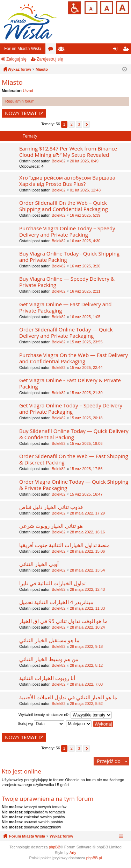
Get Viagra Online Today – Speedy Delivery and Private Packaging (71, 409)
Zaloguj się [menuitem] (117, 50)
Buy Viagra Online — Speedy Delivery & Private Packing (67, 282)
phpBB (55, 847)
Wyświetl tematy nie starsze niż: (65, 715)
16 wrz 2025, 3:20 (85, 266)
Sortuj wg (41, 724)
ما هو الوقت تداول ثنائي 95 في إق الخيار (63, 621)
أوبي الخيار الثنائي (39, 564)
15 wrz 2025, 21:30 (86, 393)
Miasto (12, 82)
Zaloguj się (16, 59)
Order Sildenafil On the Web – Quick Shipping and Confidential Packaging (64, 206)
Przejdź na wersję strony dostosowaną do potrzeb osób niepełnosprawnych (75, 8)
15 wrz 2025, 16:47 (86, 494)
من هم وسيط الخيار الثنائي (49, 659)
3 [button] (79, 124)
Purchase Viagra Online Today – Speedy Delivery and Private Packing (67, 232)
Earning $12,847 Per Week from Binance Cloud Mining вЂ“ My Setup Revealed (68, 152)
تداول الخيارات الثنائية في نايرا (52, 583)
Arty (73, 853)
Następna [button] (86, 124)
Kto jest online (21, 771)
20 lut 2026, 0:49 (84, 161)
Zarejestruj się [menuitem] (127, 50)
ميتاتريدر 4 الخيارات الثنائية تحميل (56, 602)
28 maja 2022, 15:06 (87, 551)
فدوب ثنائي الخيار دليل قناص (51, 507)
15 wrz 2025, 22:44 (86, 367)
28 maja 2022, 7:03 (86, 684)
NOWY (21, 113)
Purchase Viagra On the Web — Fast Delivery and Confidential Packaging (74, 358)
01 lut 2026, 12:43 (85, 190)
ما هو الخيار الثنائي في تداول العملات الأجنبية (68, 697)
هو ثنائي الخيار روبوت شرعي (51, 526)
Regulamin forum (20, 101)
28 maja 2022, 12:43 (87, 589)
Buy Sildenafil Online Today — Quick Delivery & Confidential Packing (74, 434)
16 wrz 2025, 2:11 (85, 291)
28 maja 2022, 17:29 (87, 513)
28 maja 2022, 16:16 (87, 532)
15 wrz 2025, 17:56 (86, 469)
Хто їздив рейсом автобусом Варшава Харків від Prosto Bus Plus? (67, 181)
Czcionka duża (122, 7)
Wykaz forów (61, 836)
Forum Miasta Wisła (23, 49)
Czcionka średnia (106, 7)
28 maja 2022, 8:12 (86, 665)
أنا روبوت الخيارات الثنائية (47, 678)
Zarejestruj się (50, 59)
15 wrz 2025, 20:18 (86, 418)
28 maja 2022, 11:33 (87, 608)
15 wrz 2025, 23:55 (86, 342)
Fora (52, 50)
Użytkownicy (63, 50)
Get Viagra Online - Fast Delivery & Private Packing (70, 383)
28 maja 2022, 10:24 (87, 627)
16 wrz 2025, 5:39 (85, 215)
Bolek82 (59, 161)
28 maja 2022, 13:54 (87, 570)
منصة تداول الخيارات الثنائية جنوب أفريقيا (64, 545)
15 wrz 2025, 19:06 (86, 443)
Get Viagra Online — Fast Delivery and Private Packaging (65, 307)
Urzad (28, 91)
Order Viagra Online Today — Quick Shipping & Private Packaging (74, 485)
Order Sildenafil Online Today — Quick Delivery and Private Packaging (66, 333)
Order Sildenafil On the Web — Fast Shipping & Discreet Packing (74, 459)
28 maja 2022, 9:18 (86, 646)
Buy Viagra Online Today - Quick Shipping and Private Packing (69, 257)
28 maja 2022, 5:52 (86, 703)
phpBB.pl (94, 858)
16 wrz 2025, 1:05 (85, 317)
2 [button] (72, 124)
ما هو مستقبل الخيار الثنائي (49, 640)
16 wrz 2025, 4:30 (85, 241)
